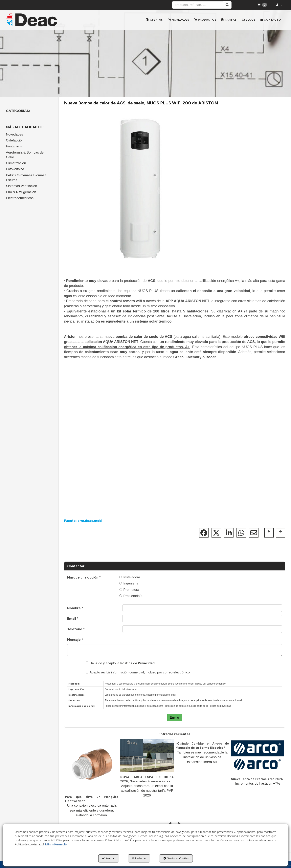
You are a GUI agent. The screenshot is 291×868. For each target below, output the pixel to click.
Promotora (129, 590)
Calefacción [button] (15, 140)
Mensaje (75, 640)
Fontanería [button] (14, 146)
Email (73, 619)
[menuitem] (154, 20)
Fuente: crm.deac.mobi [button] (83, 521)
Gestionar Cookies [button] (176, 858)
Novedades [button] (14, 134)
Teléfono (76, 629)
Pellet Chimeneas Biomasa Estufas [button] (26, 178)
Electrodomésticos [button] (20, 198)
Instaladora (130, 577)
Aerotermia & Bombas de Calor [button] (25, 155)
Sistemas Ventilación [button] (22, 186)
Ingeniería (129, 583)
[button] (39, 20)
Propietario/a (131, 596)
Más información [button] (57, 844)
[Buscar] (227, 5)
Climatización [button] (16, 163)
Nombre (75, 608)
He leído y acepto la (120, 663)
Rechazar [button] (139, 858)
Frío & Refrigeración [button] (21, 192)
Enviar (175, 718)
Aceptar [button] (109, 858)
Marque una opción (84, 577)
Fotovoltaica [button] (15, 169)
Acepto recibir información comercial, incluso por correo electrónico (138, 672)
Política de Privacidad (137, 663)
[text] (198, 5)
